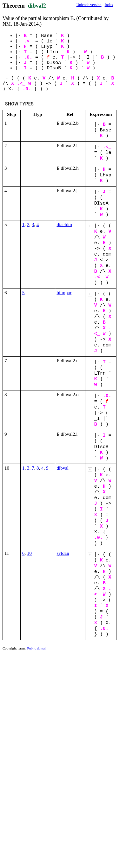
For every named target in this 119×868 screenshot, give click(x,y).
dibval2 (37, 6)
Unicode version (89, 5)
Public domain (37, 648)
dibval (63, 468)
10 (29, 553)
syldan (63, 553)
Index (109, 5)
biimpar (64, 293)
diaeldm (64, 225)
